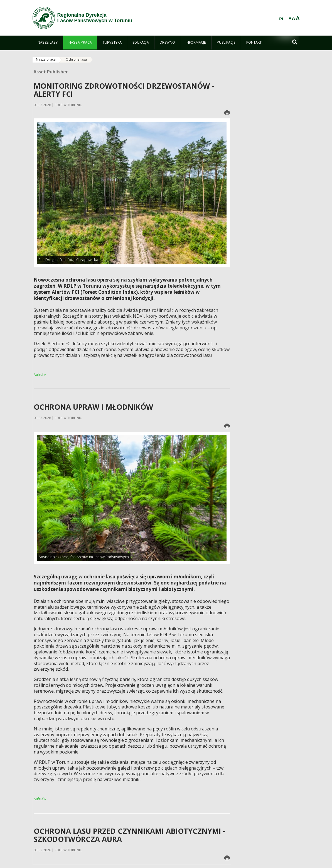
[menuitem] (48, 43)
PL (282, 19)
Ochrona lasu (76, 59)
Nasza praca (46, 59)
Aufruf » (40, 375)
